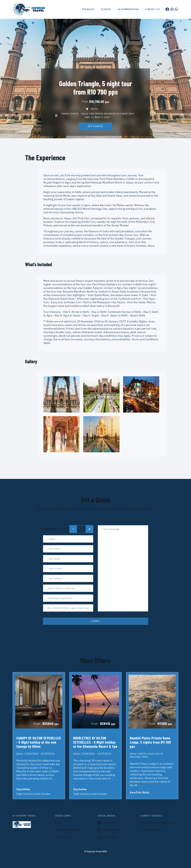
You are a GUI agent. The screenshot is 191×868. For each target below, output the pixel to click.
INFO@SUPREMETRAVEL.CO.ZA (159, 823)
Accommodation (128, 9)
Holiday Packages (67, 830)
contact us (63, 837)
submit (95, 621)
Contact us (153, 9)
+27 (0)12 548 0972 (152, 830)
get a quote (95, 126)
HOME (59, 823)
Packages (88, 9)
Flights (106, 9)
